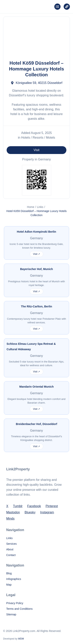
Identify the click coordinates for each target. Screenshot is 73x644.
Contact (11, 555)
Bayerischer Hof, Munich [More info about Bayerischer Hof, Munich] (36, 269)
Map (9, 585)
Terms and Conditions (19, 609)
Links (40, 207)
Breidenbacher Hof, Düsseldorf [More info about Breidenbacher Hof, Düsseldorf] (37, 424)
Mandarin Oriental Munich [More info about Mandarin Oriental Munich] (36, 387)
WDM (21, 639)
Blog (9, 573)
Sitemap (11, 614)
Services (11, 544)
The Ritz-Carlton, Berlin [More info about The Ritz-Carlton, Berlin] (37, 306)
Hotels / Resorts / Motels (38, 138)
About (10, 549)
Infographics (14, 579)
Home (31, 207)
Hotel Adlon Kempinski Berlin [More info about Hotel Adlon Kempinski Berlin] (37, 232)
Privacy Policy (15, 603)
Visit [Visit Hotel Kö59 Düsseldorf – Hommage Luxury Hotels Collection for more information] (37, 150)
